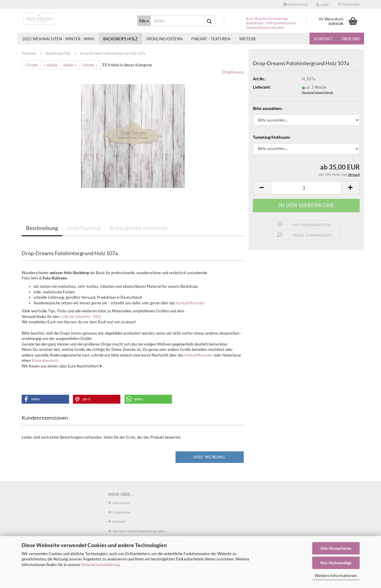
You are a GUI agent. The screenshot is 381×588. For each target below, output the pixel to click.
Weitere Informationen (336, 575)
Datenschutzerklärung (101, 565)
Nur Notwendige (336, 563)
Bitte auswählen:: (268, 108)
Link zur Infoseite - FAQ (81, 317)
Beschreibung (42, 228)
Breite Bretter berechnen (139, 228)
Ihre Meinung (210, 457)
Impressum (121, 503)
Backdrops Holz (120, 39)
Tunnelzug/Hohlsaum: (272, 137)
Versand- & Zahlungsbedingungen (139, 531)
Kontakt (323, 39)
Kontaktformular (190, 303)
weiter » (70, 65)
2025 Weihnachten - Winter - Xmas (58, 39)
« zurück (51, 65)
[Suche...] (144, 21)
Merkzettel (349, 4)
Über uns (350, 39)
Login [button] (323, 4)
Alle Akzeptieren (336, 548)
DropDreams (233, 72)
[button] (295, 4)
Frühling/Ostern (164, 39)
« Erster (31, 65)
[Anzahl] (306, 188)
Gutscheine (122, 512)
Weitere (248, 39)
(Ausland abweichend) (317, 93)
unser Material (84, 228)
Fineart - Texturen (211, 39)
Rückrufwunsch (45, 360)
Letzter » (90, 65)
